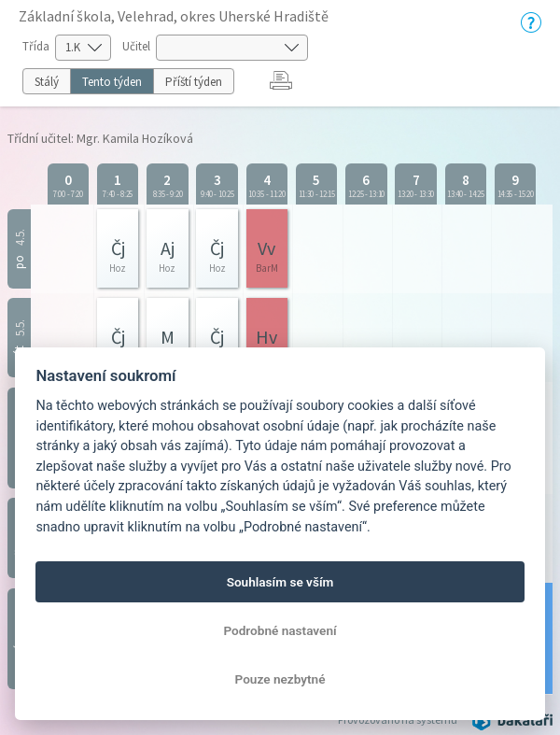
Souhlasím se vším (280, 582)
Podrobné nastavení (280, 630)
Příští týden (194, 82)
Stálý (47, 82)
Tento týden (112, 82)
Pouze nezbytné (280, 679)
